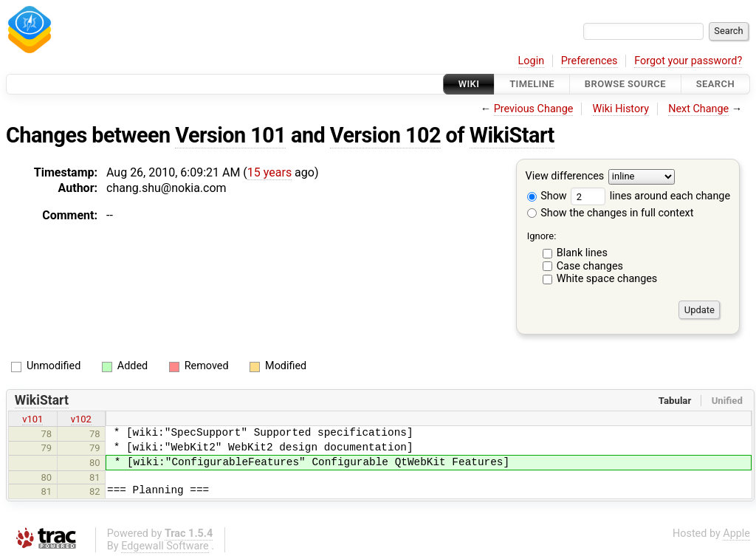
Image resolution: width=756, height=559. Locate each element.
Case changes (590, 266)
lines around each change (650, 196)
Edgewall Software (165, 546)
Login (532, 61)
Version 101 (230, 135)
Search (715, 84)
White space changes (607, 279)
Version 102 (385, 135)
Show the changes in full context (611, 213)
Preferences (590, 61)
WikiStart (512, 135)
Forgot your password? (688, 61)
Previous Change (534, 109)
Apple (736, 534)
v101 (32, 419)
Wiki (469, 84)
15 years (269, 172)
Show (547, 196)
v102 (81, 419)
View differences (565, 177)
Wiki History (621, 109)
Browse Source (625, 84)
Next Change (698, 109)
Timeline (532, 84)
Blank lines (582, 253)
